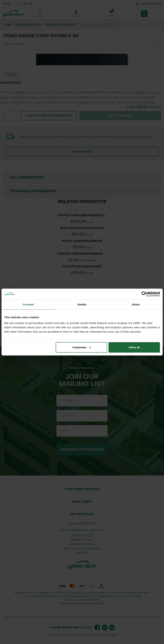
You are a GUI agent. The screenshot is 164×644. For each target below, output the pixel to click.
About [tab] (136, 304)
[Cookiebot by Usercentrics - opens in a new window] (144, 294)
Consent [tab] (28, 304)
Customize (82, 347)
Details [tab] (82, 304)
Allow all (134, 347)
